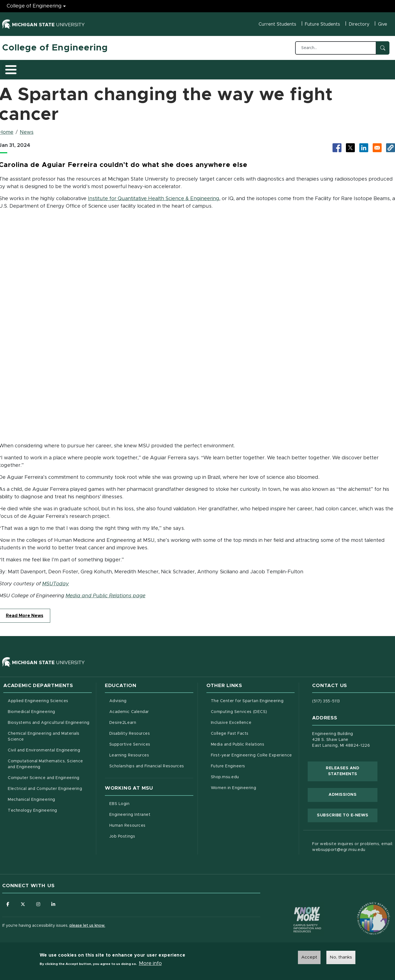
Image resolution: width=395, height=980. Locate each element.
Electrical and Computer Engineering (45, 786)
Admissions (79, 68)
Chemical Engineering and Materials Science (44, 733)
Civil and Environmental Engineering (44, 747)
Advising (118, 698)
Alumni (168, 68)
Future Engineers (228, 763)
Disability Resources (151, 730)
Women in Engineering (234, 785)
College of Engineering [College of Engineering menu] (34, 6)
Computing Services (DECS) (253, 708)
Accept (309, 957)
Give (383, 24)
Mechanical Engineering (32, 797)
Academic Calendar (151, 708)
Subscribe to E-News (347, 812)
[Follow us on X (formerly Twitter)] (23, 901)
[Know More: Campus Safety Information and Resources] (297, 905)
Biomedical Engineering (32, 709)
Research (112, 68)
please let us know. (87, 923)
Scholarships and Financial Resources (147, 763)
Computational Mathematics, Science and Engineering (47, 761)
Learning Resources (151, 752)
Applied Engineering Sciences (38, 698)
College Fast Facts (253, 730)
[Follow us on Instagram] (38, 901)
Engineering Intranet (151, 811)
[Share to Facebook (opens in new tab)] (337, 145)
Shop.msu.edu (248, 773)
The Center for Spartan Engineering (253, 697)
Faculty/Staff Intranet (256, 69)
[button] (391, 145)
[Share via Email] (377, 145)
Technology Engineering (32, 807)
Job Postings (145, 833)
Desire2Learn (146, 719)
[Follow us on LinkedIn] (54, 901)
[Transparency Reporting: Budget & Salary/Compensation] (363, 905)
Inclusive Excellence (231, 720)
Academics (44, 68)
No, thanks (341, 957)
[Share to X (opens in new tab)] (350, 145)
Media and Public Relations (238, 741)
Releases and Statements (352, 768)
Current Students (277, 24)
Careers (141, 68)
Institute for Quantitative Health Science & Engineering (154, 195)
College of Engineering (55, 48)
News (27, 129)
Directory (359, 24)
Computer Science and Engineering (44, 775)
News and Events (205, 68)
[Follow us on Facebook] (8, 901)
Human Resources (151, 822)
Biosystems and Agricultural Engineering (50, 719)
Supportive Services (151, 741)
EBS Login (143, 800)
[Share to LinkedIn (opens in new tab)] (364, 145)
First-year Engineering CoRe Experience (251, 752)
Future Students (322, 24)
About (15, 68)
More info (150, 964)
